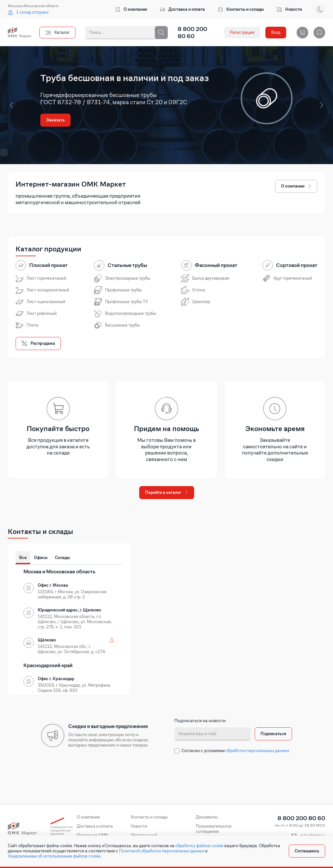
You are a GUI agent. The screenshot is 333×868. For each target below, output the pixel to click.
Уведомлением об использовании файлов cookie (54, 856)
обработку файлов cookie (199, 846)
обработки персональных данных (257, 751)
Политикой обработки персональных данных (162, 851)
